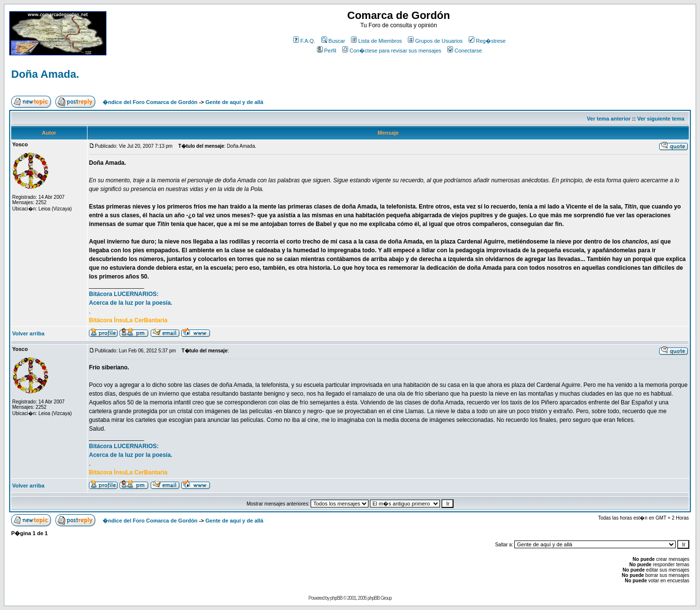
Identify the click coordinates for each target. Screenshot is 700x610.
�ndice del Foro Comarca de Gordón (150, 102)
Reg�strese (487, 41)
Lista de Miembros (376, 41)
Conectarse (464, 51)
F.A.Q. (304, 41)
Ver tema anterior (609, 119)
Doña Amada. (45, 74)
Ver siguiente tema (661, 119)
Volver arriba (28, 333)
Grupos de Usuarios (435, 41)
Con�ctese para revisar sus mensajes (392, 51)
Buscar (333, 41)
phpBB (336, 598)
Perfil (327, 51)
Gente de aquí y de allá (235, 102)
